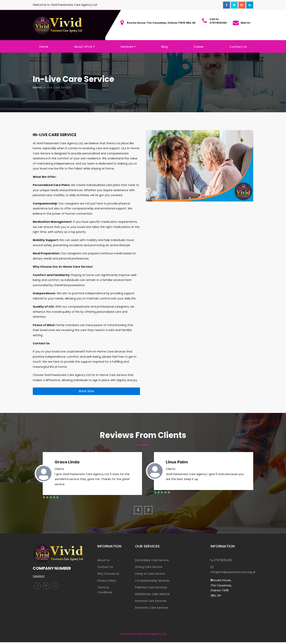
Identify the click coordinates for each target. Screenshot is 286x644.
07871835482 (221, 560)
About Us (103, 560)
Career (199, 47)
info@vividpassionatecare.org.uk (222, 570)
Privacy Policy (107, 581)
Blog (164, 47)
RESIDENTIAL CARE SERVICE (152, 595)
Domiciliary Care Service (152, 560)
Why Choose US (108, 574)
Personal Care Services (151, 602)
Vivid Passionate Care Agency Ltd (143, 636)
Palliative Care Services (151, 588)
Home (44, 47)
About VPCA (84, 47)
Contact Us (238, 47)
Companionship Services (152, 581)
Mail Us (245, 23)
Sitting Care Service (149, 567)
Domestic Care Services (152, 609)
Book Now (86, 391)
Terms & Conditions (105, 591)
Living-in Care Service (150, 574)
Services (128, 47)
